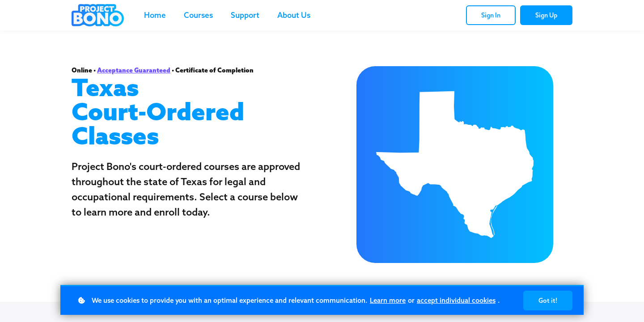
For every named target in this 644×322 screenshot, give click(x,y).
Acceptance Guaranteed (134, 70)
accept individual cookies (456, 300)
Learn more (388, 300)
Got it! (548, 301)
